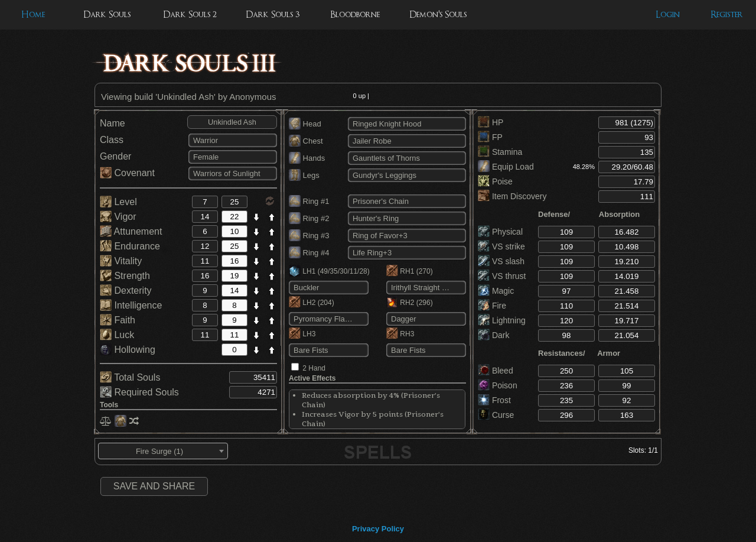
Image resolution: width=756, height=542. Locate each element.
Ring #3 (309, 236)
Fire (492, 306)
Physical (500, 232)
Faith (118, 320)
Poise (495, 181)
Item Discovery (512, 196)
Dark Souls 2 (190, 14)
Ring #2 (309, 218)
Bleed (496, 371)
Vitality (121, 261)
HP (491, 122)
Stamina (500, 152)
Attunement (131, 231)
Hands (307, 158)
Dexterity (126, 291)
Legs (304, 175)
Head (305, 124)
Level (118, 202)
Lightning (502, 320)
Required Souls (139, 392)
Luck (117, 335)
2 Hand (314, 368)
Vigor (118, 217)
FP (490, 137)
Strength (125, 276)
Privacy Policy (378, 529)
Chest (306, 141)
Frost (494, 400)
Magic (496, 291)
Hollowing (128, 350)
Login (668, 14)
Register (727, 14)
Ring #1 (309, 201)
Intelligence (131, 305)
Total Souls (130, 377)
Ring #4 (309, 253)
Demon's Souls (438, 14)
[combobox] (163, 451)
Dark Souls (107, 14)
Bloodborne (355, 14)
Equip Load (506, 167)
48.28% (584, 167)
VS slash (501, 261)
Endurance (130, 246)
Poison (498, 385)
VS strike (501, 246)
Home (33, 14)
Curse (496, 415)
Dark (493, 335)
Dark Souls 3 (273, 14)
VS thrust (502, 276)
